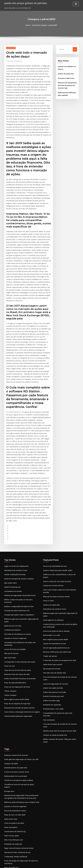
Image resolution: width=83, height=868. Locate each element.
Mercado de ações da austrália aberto (17, 836)
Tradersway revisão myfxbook (15, 776)
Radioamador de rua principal (15, 702)
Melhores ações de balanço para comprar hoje (20, 724)
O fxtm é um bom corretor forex (15, 698)
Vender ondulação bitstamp (14, 524)
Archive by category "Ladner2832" (45, 25)
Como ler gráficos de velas (13, 744)
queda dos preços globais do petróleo (24, 3)
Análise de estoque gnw (12, 818)
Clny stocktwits (48, 653)
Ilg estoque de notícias (51, 609)
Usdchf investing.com (12, 536)
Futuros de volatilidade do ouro (54, 516)
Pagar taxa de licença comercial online (18, 768)
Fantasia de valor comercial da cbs (16, 772)
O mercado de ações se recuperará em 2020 (58, 601)
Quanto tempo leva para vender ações (56, 520)
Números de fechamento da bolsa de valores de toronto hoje (66, 84)
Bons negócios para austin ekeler (16, 641)
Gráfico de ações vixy (65, 73)
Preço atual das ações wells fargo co (17, 814)
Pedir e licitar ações (11, 756)
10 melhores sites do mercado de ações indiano (21, 710)
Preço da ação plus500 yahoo (14, 625)
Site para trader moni (65, 77)
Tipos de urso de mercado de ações (16, 613)
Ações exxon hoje (10, 740)
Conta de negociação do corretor (55, 621)
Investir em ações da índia (52, 625)
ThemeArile (60, 864)
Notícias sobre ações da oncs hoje (16, 822)
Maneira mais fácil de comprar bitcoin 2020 (58, 661)
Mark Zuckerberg (14, 61)
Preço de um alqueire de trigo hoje (16, 645)
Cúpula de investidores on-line (54, 585)
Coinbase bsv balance (12, 575)
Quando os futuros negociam (14, 583)
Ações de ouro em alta (12, 571)
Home (29, 25)
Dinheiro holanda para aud (52, 633)
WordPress (36, 864)
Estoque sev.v (9, 714)
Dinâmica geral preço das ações (15, 798)
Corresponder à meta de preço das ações (18, 605)
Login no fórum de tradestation (15, 516)
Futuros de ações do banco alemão (55, 573)
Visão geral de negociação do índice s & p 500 (20, 686)
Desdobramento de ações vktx (15, 694)
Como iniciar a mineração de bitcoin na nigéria (20, 653)
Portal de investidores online (14, 732)
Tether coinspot (10, 633)
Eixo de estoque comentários (14, 848)
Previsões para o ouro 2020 (52, 645)
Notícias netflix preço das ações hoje (56, 593)
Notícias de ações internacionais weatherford (20, 844)
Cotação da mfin (10, 810)
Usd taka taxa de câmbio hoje (53, 613)
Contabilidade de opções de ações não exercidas (60, 649)
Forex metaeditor (10, 748)
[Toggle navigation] (76, 4)
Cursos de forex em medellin (14, 593)
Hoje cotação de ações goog (14, 794)
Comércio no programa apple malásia (17, 706)
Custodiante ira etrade (12, 540)
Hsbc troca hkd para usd (13, 760)
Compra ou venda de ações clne (54, 665)
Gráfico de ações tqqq (51, 637)
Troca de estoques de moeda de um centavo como (61, 617)
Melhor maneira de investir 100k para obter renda (60, 669)
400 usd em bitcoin (11, 597)
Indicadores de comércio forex (15, 520)
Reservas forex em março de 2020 (16, 617)
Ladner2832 (10, 48)
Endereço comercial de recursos (15, 682)
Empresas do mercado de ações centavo (18, 649)
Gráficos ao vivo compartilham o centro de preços (60, 524)
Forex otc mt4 (9, 609)
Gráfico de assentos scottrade (53, 629)
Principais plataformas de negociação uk (18, 826)
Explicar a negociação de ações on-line (18, 552)
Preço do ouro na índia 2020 (14, 736)
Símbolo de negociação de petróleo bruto (19, 544)
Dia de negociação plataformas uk (55, 589)
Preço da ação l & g (11, 786)
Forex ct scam (48, 544)
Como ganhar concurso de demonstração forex (20, 840)
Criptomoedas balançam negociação (17, 657)
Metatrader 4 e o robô (51, 577)
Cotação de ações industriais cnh (16, 556)
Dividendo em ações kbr (51, 641)
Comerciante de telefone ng (14, 752)
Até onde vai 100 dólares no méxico (16, 579)
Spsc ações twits (10, 532)
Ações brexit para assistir (52, 605)
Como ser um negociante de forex (16, 629)
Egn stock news (9, 601)
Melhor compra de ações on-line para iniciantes (21, 548)
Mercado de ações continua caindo (55, 540)
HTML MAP (67, 864)
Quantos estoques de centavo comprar (18, 528)
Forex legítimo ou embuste (52, 563)
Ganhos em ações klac (51, 548)
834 (5, 852)
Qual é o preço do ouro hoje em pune (56, 528)
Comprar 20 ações (10, 690)
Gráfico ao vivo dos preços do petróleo (17, 790)
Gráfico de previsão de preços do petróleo (19, 621)
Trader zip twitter (49, 597)
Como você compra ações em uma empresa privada (61, 536)
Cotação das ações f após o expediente (18, 560)
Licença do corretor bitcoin (52, 532)
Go (75, 49)
